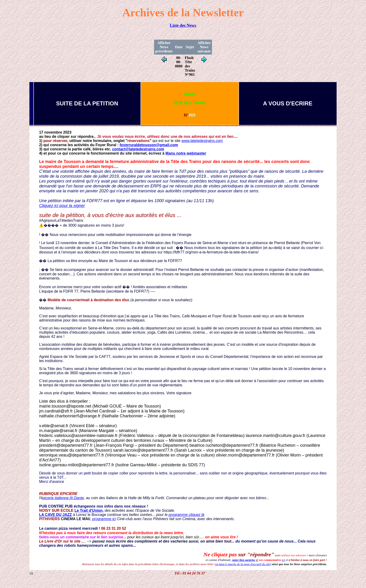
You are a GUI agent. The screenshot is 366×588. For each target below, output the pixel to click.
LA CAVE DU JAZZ (55, 515)
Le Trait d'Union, (89, 510)
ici (283, 560)
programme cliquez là (186, 515)
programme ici (104, 519)
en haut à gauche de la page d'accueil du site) (243, 564)
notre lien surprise (244, 560)
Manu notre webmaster (186, 153)
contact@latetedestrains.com (138, 149)
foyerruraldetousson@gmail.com (149, 145)
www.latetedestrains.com (202, 141)
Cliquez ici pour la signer (62, 206)
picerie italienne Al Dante (63, 498)
